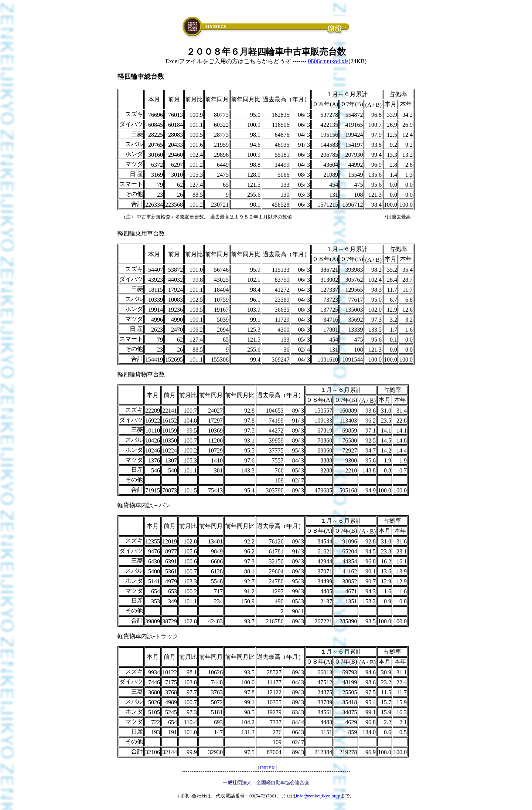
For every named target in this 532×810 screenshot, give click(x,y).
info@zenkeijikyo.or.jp (318, 796)
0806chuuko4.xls (328, 61)
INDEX (267, 768)
